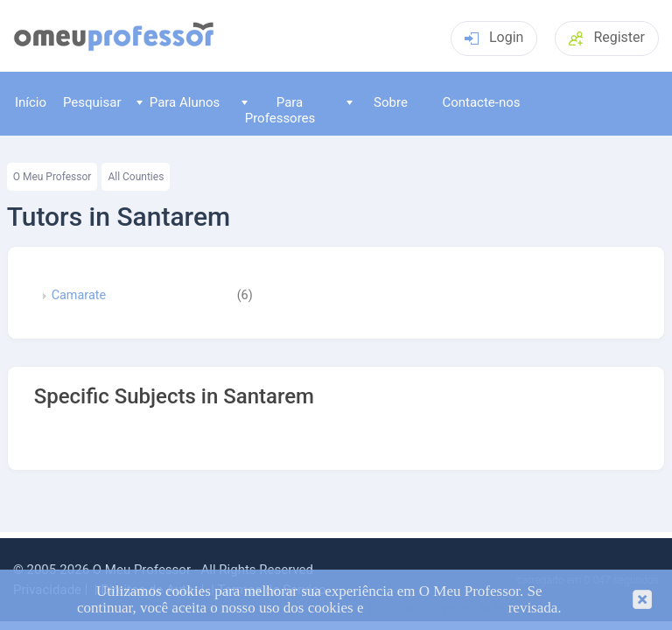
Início (31, 102)
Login (494, 37)
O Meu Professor (52, 177)
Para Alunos (178, 102)
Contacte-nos (481, 102)
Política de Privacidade (436, 608)
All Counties (136, 177)
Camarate (79, 296)
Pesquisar (92, 102)
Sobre (377, 102)
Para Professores (278, 110)
